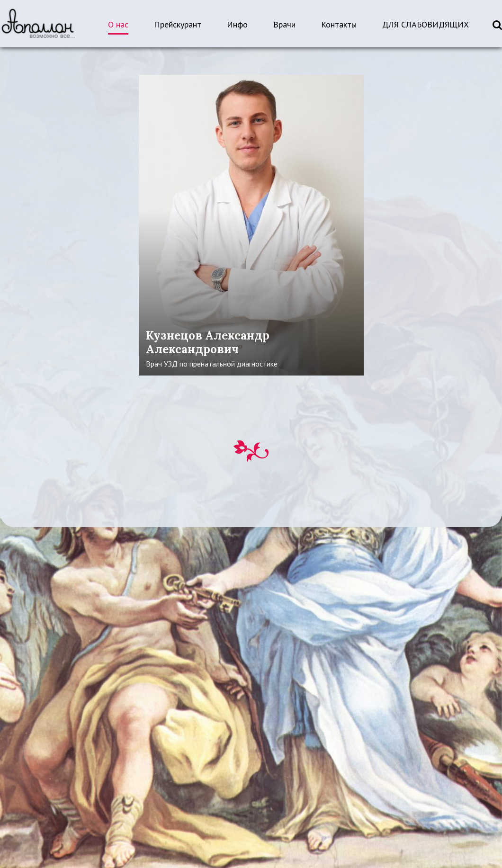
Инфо (237, 24)
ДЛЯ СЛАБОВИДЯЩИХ (426, 24)
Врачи (284, 24)
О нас (118, 24)
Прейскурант (178, 24)
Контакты (339, 24)
